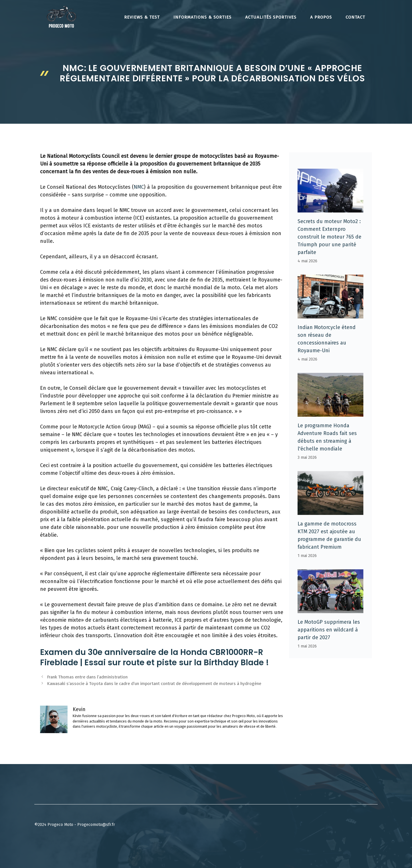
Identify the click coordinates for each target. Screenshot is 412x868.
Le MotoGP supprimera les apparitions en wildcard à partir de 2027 (329, 630)
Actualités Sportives (271, 17)
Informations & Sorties (202, 17)
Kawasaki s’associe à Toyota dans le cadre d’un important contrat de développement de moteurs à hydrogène (154, 684)
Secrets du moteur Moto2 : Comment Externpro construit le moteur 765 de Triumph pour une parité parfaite (329, 237)
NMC (139, 187)
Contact (355, 17)
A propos (321, 17)
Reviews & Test (142, 17)
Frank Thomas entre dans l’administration (87, 677)
